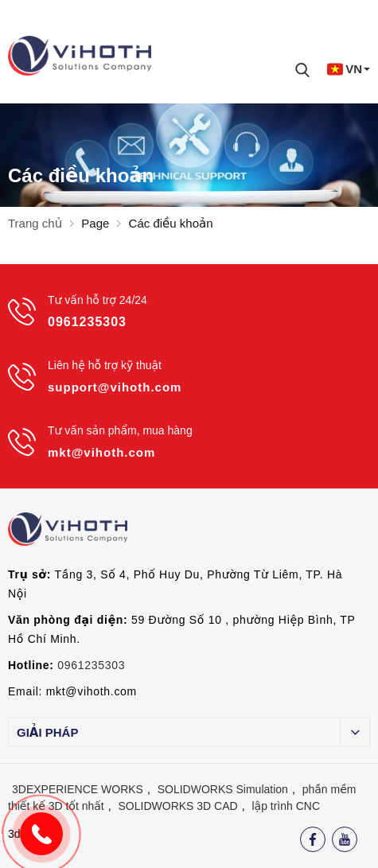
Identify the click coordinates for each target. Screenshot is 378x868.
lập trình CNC (286, 806)
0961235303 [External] (91, 665)
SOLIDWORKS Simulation (223, 789)
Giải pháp (47, 732)
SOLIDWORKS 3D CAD (178, 806)
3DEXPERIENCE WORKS (78, 789)
